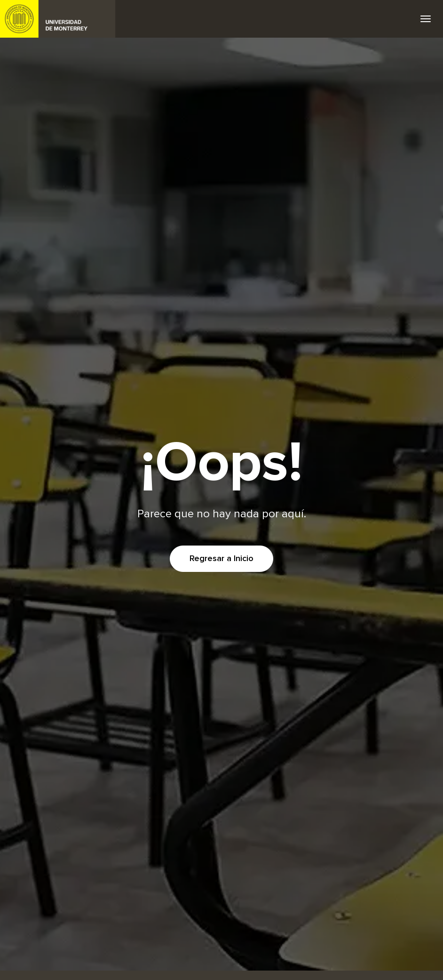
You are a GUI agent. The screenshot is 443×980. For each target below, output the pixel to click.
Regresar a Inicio (221, 559)
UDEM (58, 19)
